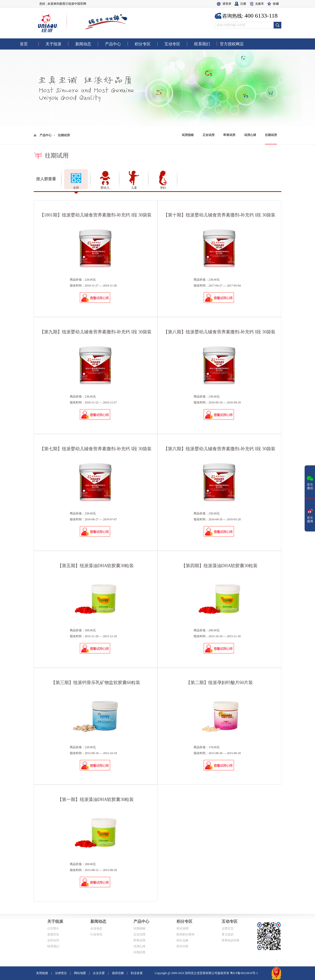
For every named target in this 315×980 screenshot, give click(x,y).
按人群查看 (46, 179)
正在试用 (209, 135)
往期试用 (271, 135)
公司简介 (53, 928)
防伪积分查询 (185, 934)
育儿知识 (228, 934)
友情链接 (42, 973)
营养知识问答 (231, 940)
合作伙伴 (53, 940)
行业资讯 (96, 934)
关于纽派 (55, 921)
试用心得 (250, 135)
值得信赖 (118, 973)
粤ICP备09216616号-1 (244, 973)
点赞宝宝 (228, 928)
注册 (243, 4)
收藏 (276, 4)
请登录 (227, 4)
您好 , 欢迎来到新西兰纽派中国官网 (63, 4)
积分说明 (183, 928)
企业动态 (96, 928)
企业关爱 (99, 973)
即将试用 (229, 135)
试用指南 (188, 135)
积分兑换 (183, 940)
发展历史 (53, 934)
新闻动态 (98, 921)
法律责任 (61, 973)
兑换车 (260, 4)
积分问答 (183, 946)
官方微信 (310, 482)
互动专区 (230, 921)
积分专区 (184, 921)
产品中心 (46, 135)
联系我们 (53, 946)
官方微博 (310, 515)
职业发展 (137, 973)
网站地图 (80, 973)
